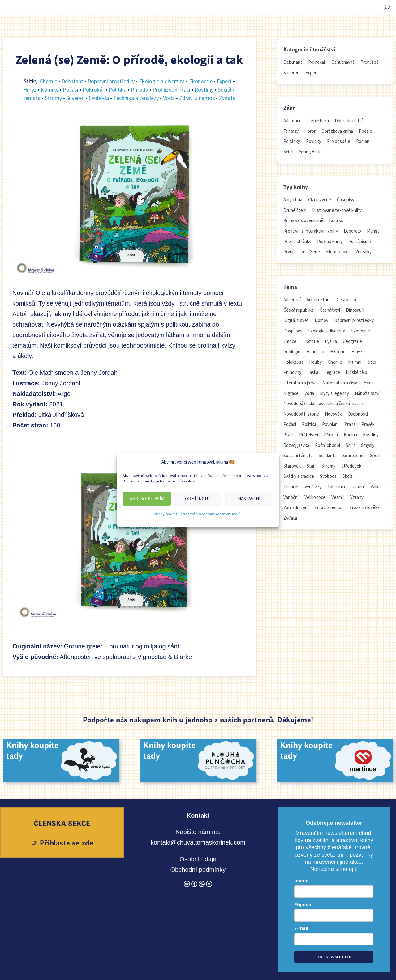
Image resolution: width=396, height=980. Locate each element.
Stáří (311, 466)
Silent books (338, 252)
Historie (338, 351)
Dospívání (293, 331)
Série (315, 252)
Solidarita (328, 455)
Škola (348, 476)
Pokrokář (93, 90)
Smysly (368, 445)
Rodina (350, 435)
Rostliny (204, 90)
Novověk (333, 414)
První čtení (294, 252)
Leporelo (352, 231)
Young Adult (311, 152)
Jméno (301, 881)
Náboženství (367, 393)
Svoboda (99, 98)
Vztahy (357, 497)
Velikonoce (315, 497)
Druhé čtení (295, 210)
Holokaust (293, 362)
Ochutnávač (343, 62)
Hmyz (30, 90)
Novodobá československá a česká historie (325, 403)
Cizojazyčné (320, 200)
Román (363, 141)
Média (369, 383)
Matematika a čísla (340, 383)
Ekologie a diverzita (162, 81)
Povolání (330, 424)
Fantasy (291, 131)
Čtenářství (330, 310)
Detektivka (318, 120)
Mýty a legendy (334, 393)
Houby (315, 362)
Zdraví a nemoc (197, 98)
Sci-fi (288, 152)
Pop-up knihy (330, 241)
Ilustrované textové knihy (337, 210)
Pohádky (292, 141)
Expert (224, 81)
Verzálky (364, 252)
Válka (376, 487)
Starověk (292, 466)
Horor (310, 131)
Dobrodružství (349, 120)
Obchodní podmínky (198, 870)
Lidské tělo (357, 372)
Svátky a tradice (299, 476)
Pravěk (368, 424)
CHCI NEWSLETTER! (334, 957)
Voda (169, 98)
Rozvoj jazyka (296, 445)
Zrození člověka (364, 507)
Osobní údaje (198, 859)
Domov (321, 320)
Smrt (351, 445)
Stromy (53, 98)
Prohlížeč (163, 90)
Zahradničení (296, 507)
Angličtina (293, 200)
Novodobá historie (301, 414)
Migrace (291, 393)
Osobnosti (358, 414)
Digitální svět (296, 320)
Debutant (72, 81)
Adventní (292, 300)
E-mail (301, 928)
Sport (375, 455)
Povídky (314, 141)
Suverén (75, 98)
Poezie (366, 131)
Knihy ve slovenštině (303, 220)
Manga (373, 231)
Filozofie (311, 341)
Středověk (351, 466)
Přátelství (309, 435)
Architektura (319, 300)
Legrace (332, 372)
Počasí (71, 90)
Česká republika (299, 310)
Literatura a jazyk (300, 383)
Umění (359, 487)
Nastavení (249, 499)
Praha (350, 424)
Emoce (290, 341)
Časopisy (346, 200)
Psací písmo (360, 241)
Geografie (352, 341)
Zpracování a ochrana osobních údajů (210, 514)
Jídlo (372, 362)
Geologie (292, 351)
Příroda (140, 90)
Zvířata (227, 98)
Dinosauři (355, 310)
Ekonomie (201, 81)
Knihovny (292, 372)
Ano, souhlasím (147, 499)
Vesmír (338, 497)
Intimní (355, 362)
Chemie (49, 81)
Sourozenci (353, 455)
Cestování (346, 300)
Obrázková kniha (337, 131)
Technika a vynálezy (136, 98)
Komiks (50, 90)
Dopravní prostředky (111, 81)
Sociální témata (298, 455)
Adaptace (293, 120)
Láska (313, 372)
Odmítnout (198, 499)
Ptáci (184, 90)
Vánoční (291, 497)
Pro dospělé (339, 141)
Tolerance (337, 487)
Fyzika (331, 341)
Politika (118, 90)
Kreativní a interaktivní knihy (311, 231)
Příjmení (303, 904)
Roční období (327, 445)
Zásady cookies (165, 514)
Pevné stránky (297, 241)
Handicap (315, 351)
